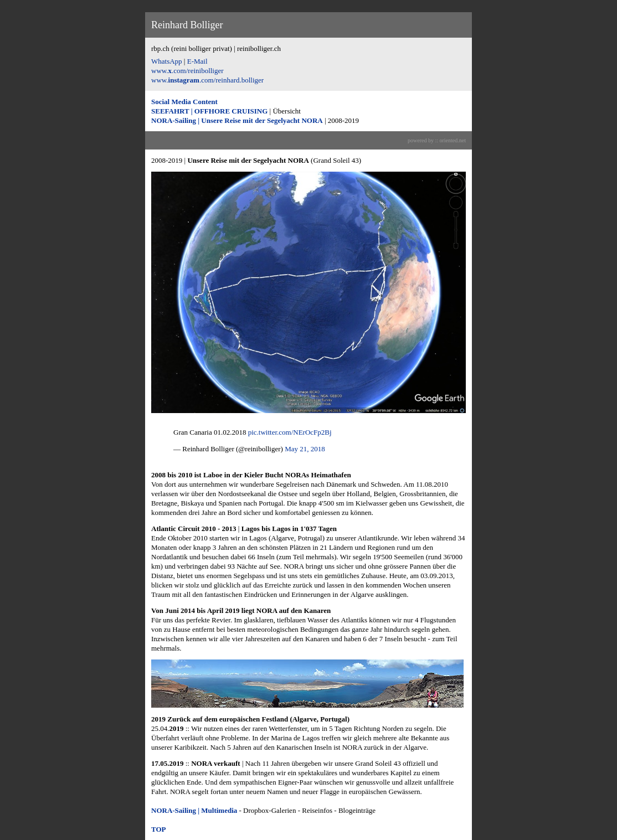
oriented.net (453, 140)
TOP (159, 829)
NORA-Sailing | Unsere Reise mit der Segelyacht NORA (237, 120)
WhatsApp (167, 61)
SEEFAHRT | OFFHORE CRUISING (209, 111)
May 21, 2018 (305, 449)
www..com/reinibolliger (187, 71)
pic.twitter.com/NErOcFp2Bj (290, 432)
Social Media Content (184, 102)
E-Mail (197, 61)
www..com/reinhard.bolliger (207, 80)
